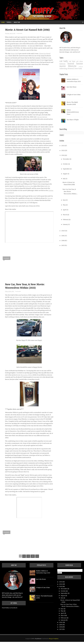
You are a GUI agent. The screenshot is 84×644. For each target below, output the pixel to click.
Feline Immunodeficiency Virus (73, 112)
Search (62, 135)
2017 (63, 245)
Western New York (75, 69)
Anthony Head (29, 186)
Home (3, 22)
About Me (17, 22)
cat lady (64, 61)
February (66, 220)
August (65, 174)
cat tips (72, 61)
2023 (63, 146)
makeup (81, 66)
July (64, 179)
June (64, 200)
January (66, 224)
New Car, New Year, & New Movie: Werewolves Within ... (70, 192)
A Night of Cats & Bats (74, 95)
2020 (63, 231)
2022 (63, 150)
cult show (79, 61)
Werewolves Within (26, 375)
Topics (9, 22)
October (66, 164)
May (64, 205)
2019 (63, 236)
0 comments (19, 34)
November (66, 159)
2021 (63, 155)
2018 (63, 241)
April (65, 210)
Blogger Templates (54, 639)
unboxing (63, 69)
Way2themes (38, 639)
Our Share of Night (73, 120)
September (66, 169)
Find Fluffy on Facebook (10, 608)
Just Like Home (72, 87)
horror (71, 64)
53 (33, 556)
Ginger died (14, 54)
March (65, 215)
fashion (62, 64)
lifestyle (72, 66)
